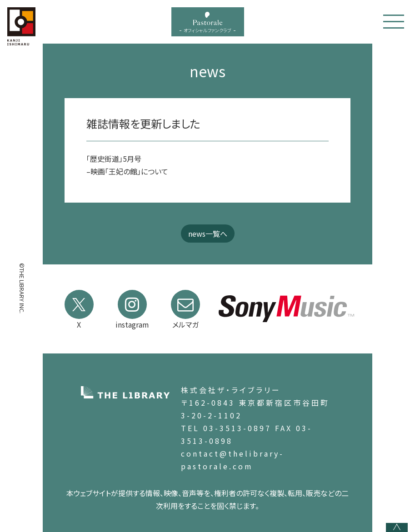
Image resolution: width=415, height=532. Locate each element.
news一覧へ (208, 234)
